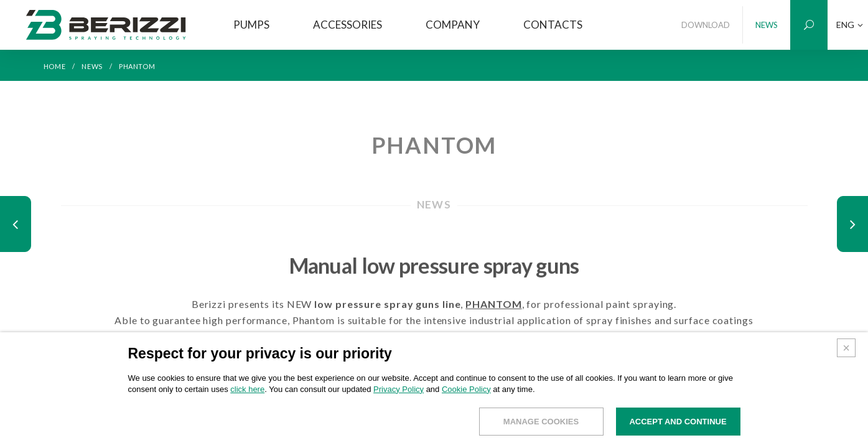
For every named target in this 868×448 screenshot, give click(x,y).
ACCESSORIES (348, 25)
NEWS (767, 25)
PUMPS (251, 25)
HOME (54, 66)
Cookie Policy (466, 393)
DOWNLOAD (706, 25)
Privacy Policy (399, 393)
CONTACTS (553, 25)
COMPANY (453, 25)
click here (247, 393)
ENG (850, 25)
